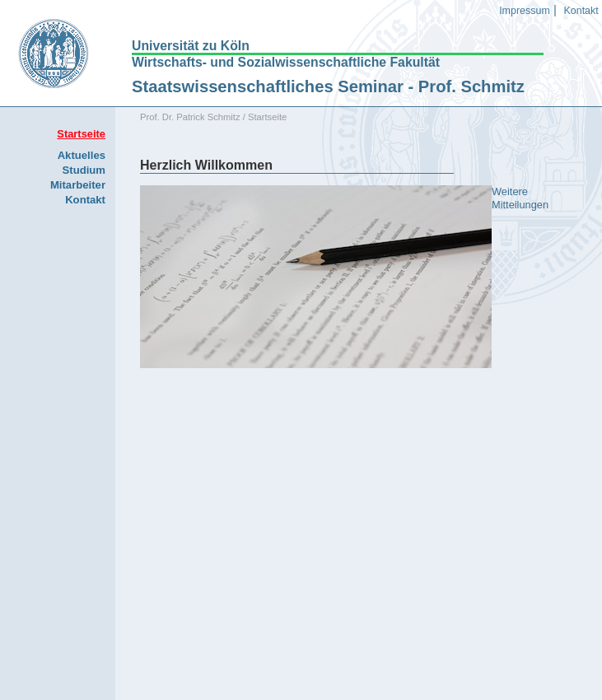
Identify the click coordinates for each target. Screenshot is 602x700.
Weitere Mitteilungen (520, 198)
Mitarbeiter (78, 185)
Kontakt (581, 11)
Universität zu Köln (191, 46)
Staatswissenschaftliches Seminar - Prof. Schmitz (328, 86)
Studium (84, 170)
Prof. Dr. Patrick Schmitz (190, 117)
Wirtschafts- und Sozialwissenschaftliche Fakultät (286, 62)
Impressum (525, 11)
